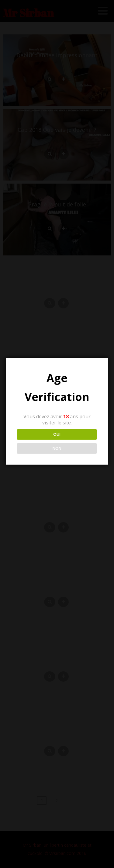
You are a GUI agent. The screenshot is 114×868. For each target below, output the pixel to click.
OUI (57, 434)
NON (57, 448)
